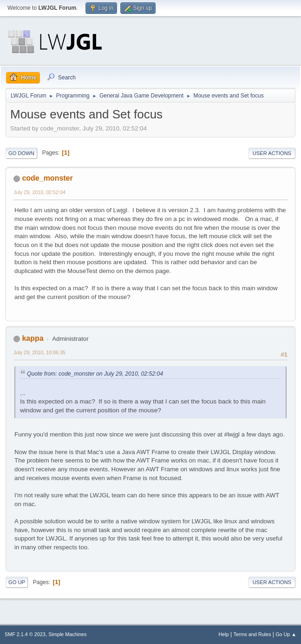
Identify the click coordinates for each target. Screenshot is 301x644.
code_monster (47, 178)
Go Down (21, 153)
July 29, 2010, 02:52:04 (39, 192)
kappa (33, 338)
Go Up (17, 582)
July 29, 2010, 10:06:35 (39, 352)
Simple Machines (67, 634)
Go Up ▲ (286, 634)
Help (224, 634)
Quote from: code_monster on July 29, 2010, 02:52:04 (95, 374)
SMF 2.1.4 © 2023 (25, 634)
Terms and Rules (252, 634)
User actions (272, 153)
